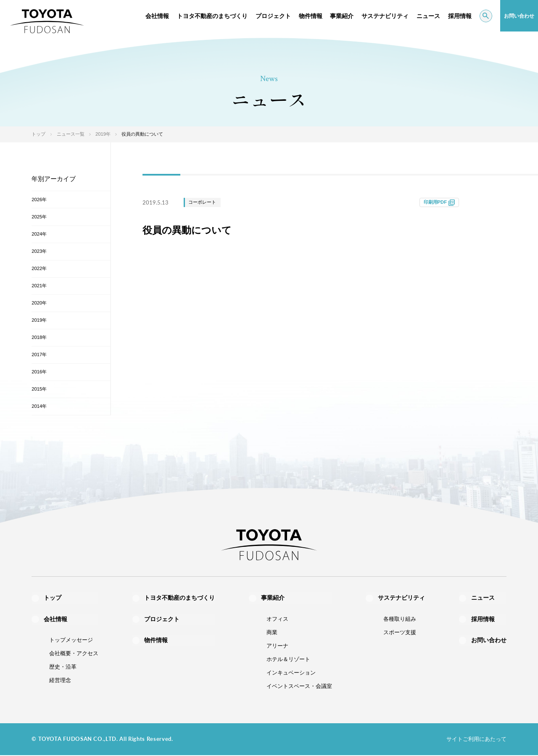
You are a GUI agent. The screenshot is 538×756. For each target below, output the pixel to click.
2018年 (39, 337)
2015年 (39, 389)
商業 (269, 633)
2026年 (39, 199)
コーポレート (202, 202)
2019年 (103, 134)
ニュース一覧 (71, 134)
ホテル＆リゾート (285, 660)
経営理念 (60, 682)
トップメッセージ (71, 642)
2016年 (39, 372)
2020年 (39, 303)
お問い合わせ (519, 16)
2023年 (39, 251)
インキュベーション (288, 673)
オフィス (274, 620)
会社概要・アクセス (74, 655)
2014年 (39, 406)
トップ (38, 134)
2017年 (39, 354)
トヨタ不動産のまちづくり (212, 16)
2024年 (39, 234)
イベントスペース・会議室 (296, 687)
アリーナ (274, 647)
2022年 (39, 268)
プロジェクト (273, 16)
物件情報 (311, 16)
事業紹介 (342, 16)
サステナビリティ (385, 16)
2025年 (39, 217)
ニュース (428, 16)
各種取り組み (390, 620)
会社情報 (157, 16)
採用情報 (460, 16)
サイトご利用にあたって (476, 740)
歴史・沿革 (63, 669)
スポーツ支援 (390, 633)
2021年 (39, 286)
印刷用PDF (435, 202)
